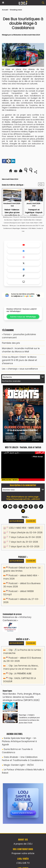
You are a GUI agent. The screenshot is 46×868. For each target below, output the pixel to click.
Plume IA (16, 217)
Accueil (5, 10)
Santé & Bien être (29, 220)
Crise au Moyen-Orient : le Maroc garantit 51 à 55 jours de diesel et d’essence (20, 360)
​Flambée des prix (11, 343)
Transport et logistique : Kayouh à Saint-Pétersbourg (34, 211)
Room (36, 223)
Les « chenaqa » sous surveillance (20, 369)
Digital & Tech (18, 220)
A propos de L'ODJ (23, 844)
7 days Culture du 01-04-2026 (25, 537)
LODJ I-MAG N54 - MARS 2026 (24, 528)
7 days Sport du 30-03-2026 (24, 547)
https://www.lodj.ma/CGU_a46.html (23, 499)
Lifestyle (38, 220)
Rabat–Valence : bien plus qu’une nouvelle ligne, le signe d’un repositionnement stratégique (12, 211)
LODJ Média (32, 228)
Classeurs (31, 521)
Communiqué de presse (35, 217)
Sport (23, 223)
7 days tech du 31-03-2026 (24, 542)
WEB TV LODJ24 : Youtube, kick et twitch (23, 447)
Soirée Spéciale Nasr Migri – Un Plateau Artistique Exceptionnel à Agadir (19, 741)
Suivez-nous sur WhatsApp (23, 317)
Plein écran (37, 457)
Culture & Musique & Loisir (12, 223)
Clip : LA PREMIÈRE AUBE (20, 674)
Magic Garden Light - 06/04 (19, 765)
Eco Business (8, 220)
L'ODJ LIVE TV (23, 863)
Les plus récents (16, 521)
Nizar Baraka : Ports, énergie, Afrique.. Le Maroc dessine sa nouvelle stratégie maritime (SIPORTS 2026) (22, 697)
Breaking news (16, 10)
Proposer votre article (23, 853)
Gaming (23, 217)
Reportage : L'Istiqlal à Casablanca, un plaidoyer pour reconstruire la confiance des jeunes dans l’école (29, 719)
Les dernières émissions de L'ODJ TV (29, 226)
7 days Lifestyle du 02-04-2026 (26, 533)
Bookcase (24, 228)
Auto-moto (30, 223)
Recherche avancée (11, 381)
